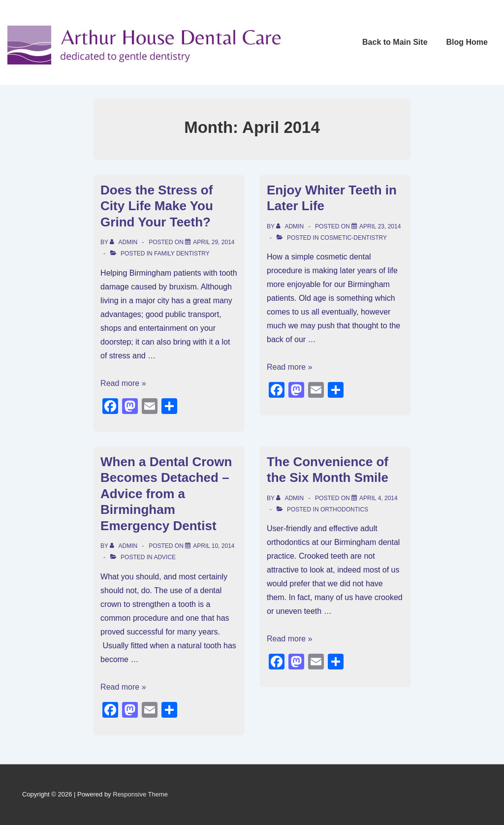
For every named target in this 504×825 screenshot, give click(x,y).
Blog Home (467, 42)
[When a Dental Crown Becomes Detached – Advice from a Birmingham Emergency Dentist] (214, 546)
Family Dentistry (182, 254)
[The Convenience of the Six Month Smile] (378, 498)
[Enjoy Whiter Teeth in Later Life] (380, 226)
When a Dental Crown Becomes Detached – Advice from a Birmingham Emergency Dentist (166, 494)
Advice (165, 557)
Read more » (123, 383)
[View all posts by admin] (124, 242)
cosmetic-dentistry (354, 238)
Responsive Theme (140, 794)
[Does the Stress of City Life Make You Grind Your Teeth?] (214, 242)
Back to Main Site (395, 42)
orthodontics (344, 509)
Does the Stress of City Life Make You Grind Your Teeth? (157, 206)
